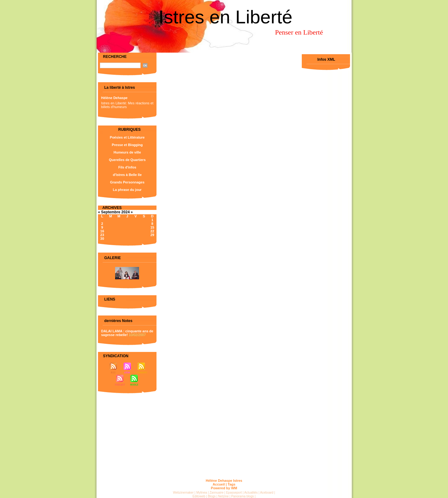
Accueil (219, 484)
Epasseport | (235, 493)
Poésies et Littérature (127, 137)
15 (152, 227)
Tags (232, 484)
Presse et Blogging (127, 145)
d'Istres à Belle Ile (127, 175)
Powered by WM (224, 488)
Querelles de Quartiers (127, 160)
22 (152, 231)
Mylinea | (203, 493)
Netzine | (224, 496)
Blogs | (212, 496)
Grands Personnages (127, 182)
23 (102, 235)
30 (102, 239)
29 (152, 235)
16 (102, 231)
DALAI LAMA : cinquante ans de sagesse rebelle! (127, 333)
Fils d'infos (127, 167)
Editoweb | (200, 496)
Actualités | (252, 493)
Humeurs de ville (127, 152)
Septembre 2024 (115, 212)
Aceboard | (268, 493)
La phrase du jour (127, 190)
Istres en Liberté (226, 17)
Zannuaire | (217, 493)
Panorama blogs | (243, 496)
